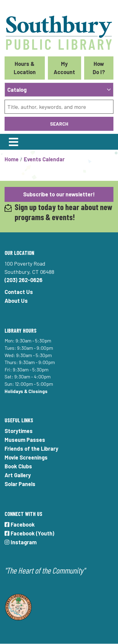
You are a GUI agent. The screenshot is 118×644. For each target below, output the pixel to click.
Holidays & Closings (26, 391)
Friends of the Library (31, 449)
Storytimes (19, 431)
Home (12, 159)
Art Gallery (18, 475)
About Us (16, 301)
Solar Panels (20, 484)
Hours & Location (25, 68)
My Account (64, 68)
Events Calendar (44, 159)
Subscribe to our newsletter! (59, 194)
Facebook (20, 524)
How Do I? (99, 68)
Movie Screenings (26, 457)
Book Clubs (18, 466)
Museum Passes (25, 440)
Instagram (21, 542)
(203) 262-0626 (23, 280)
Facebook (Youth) (29, 533)
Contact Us (19, 292)
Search (59, 124)
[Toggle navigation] (13, 142)
